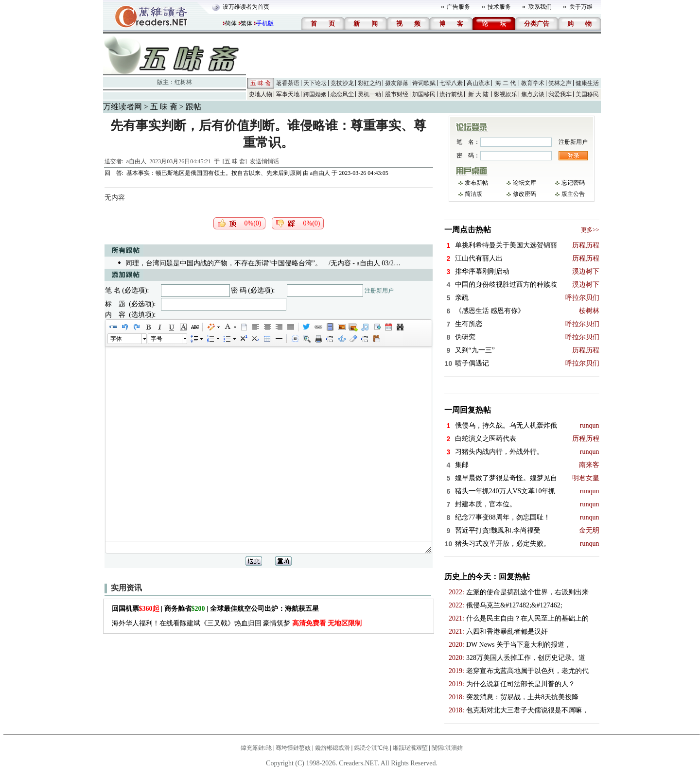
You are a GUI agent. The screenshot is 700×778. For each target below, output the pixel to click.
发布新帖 (476, 183)
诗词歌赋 (424, 83)
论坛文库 (525, 183)
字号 (157, 339)
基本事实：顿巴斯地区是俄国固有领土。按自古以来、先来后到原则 (214, 173)
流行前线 (451, 94)
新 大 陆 (478, 94)
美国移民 (587, 94)
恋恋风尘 (342, 94)
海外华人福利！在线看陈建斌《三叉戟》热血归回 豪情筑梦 (237, 623)
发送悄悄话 (264, 161)
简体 (231, 23)
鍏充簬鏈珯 (256, 748)
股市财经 (397, 94)
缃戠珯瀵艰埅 (410, 748)
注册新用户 (379, 291)
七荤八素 (451, 83)
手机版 (265, 23)
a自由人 (136, 161)
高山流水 (478, 83)
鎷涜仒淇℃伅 (371, 748)
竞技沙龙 (342, 83)
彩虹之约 (369, 83)
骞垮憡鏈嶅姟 (293, 748)
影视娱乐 (506, 94)
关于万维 (581, 7)
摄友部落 (397, 83)
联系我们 (540, 7)
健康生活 (587, 83)
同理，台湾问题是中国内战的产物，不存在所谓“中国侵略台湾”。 (224, 263)
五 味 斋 (261, 83)
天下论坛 (315, 83)
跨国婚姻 (315, 94)
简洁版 (473, 194)
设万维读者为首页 (246, 7)
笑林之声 (560, 83)
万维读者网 (122, 107)
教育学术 (533, 83)
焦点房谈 (533, 94)
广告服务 (458, 7)
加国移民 (424, 94)
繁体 (246, 23)
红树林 (183, 82)
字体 (116, 339)
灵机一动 (369, 94)
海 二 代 (506, 83)
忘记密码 (573, 183)
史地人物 (261, 94)
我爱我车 (560, 94)
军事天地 (288, 94)
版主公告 (573, 194)
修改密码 (525, 194)
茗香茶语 (288, 83)
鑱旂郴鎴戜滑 (332, 748)
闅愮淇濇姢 (447, 748)
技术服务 (499, 7)
